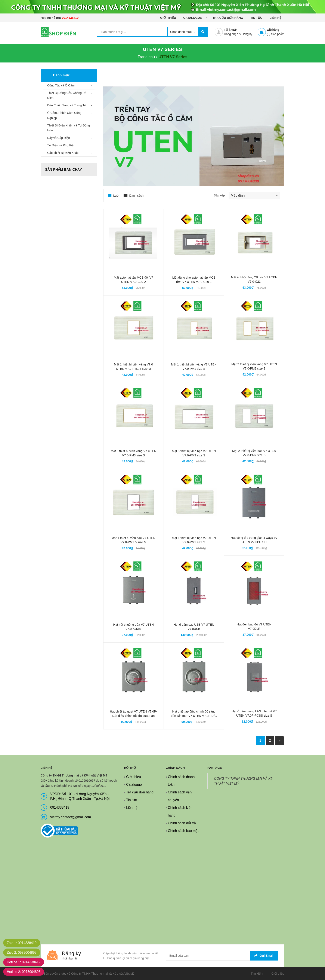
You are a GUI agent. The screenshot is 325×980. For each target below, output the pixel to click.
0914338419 (70, 18)
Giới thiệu (168, 18)
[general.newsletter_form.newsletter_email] (222, 956)
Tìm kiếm (257, 974)
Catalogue (193, 18)
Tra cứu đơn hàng (228, 18)
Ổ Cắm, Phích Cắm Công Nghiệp (64, 115)
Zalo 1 (22, 943)
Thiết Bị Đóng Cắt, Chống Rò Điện (67, 95)
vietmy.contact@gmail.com (71, 817)
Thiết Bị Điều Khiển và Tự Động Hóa (69, 128)
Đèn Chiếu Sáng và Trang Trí (67, 105)
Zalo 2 (22, 953)
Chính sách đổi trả (182, 823)
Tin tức (256, 18)
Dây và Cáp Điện (59, 138)
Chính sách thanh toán (181, 781)
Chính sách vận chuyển (180, 796)
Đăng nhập (231, 34)
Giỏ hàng (273, 30)
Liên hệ (275, 18)
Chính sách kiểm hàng (181, 811)
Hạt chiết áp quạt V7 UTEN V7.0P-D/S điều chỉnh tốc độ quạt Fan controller (134, 716)
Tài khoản (231, 30)
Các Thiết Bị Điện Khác (63, 153)
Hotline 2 (24, 972)
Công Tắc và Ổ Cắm (61, 85)
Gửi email (264, 956)
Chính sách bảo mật (183, 831)
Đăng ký (247, 34)
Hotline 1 (24, 962)
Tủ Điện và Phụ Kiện (61, 145)
